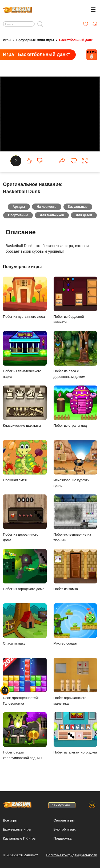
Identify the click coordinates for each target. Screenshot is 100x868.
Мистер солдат (75, 624)
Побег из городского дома (25, 570)
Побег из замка (75, 570)
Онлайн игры (64, 820)
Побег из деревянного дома (25, 518)
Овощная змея (25, 461)
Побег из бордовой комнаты (75, 300)
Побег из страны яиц (75, 407)
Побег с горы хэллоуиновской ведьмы (25, 736)
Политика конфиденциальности (71, 855)
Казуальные (78, 207)
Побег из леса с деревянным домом (75, 355)
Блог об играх (65, 829)
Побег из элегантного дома (75, 733)
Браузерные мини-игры (35, 40)
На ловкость (47, 207)
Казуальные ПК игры (20, 838)
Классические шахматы (25, 407)
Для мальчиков (52, 215)
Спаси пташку (25, 624)
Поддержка (63, 838)
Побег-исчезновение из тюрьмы (75, 518)
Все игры (10, 820)
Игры (7, 40)
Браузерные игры (17, 829)
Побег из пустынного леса (25, 298)
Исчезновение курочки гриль (75, 464)
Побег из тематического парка (25, 355)
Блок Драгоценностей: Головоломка (25, 682)
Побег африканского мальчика (75, 682)
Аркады (19, 207)
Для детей (84, 215)
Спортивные (18, 215)
